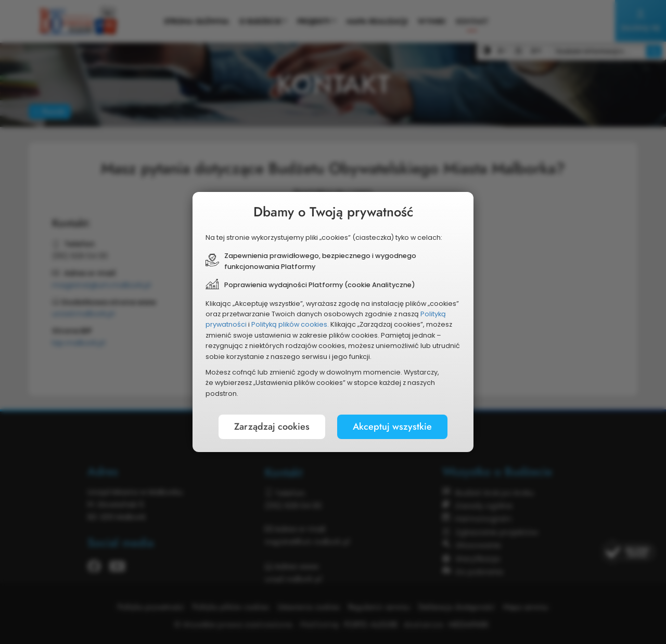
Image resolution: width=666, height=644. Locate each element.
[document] (333, 322)
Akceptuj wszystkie (392, 427)
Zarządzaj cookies (272, 427)
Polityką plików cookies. (290, 324)
